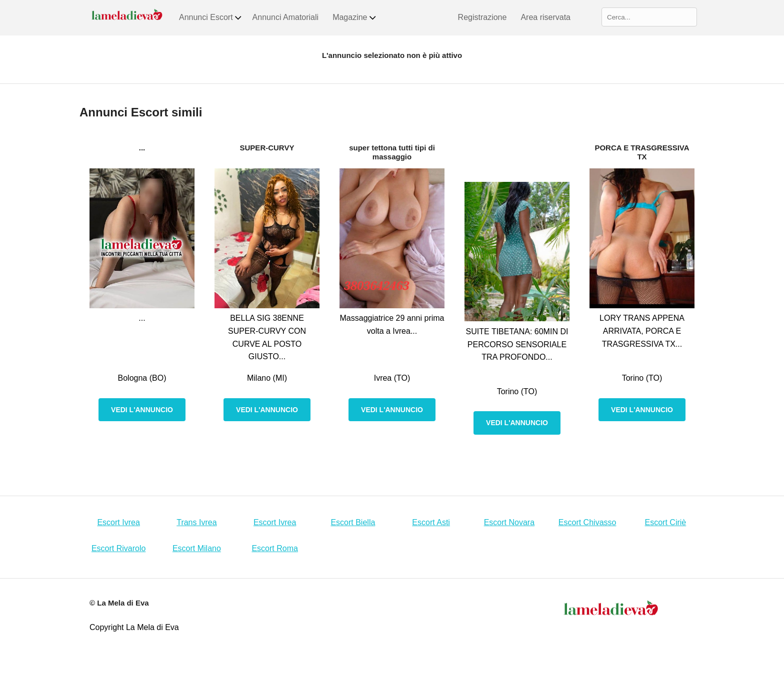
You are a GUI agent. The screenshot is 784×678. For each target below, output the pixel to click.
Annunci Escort (211, 17)
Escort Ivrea (118, 522)
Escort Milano (197, 548)
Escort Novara (509, 522)
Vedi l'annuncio (142, 410)
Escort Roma (274, 548)
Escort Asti (431, 522)
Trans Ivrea (196, 522)
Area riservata (545, 17)
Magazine (354, 17)
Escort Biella (353, 522)
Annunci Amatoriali (286, 17)
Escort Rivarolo (118, 548)
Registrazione (482, 17)
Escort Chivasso (587, 522)
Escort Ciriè (666, 522)
